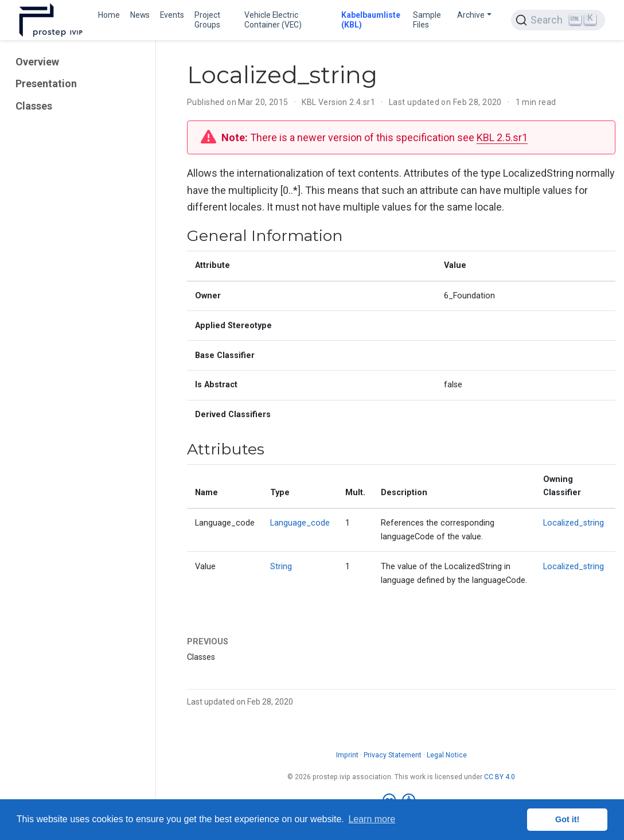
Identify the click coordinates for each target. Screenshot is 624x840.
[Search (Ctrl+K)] (558, 20)
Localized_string (574, 523)
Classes (34, 106)
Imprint (347, 755)
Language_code (300, 523)
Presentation (46, 84)
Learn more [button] (372, 819)
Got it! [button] (567, 819)
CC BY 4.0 (500, 777)
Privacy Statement (393, 755)
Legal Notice (447, 755)
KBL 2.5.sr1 (502, 137)
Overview (37, 62)
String (281, 567)
